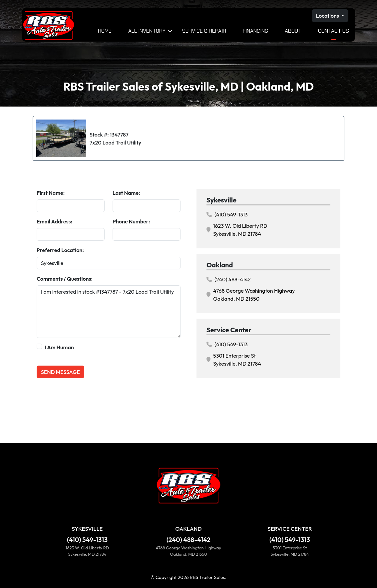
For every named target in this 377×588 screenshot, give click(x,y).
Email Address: (54, 221)
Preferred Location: (60, 250)
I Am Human (59, 347)
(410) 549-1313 (227, 214)
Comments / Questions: (65, 279)
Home (105, 31)
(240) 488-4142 (229, 279)
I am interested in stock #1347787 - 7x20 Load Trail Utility (109, 312)
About (293, 31)
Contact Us (334, 31)
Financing (255, 31)
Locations (328, 16)
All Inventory (147, 31)
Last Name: (126, 193)
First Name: (51, 193)
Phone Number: (131, 221)
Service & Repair (204, 31)
